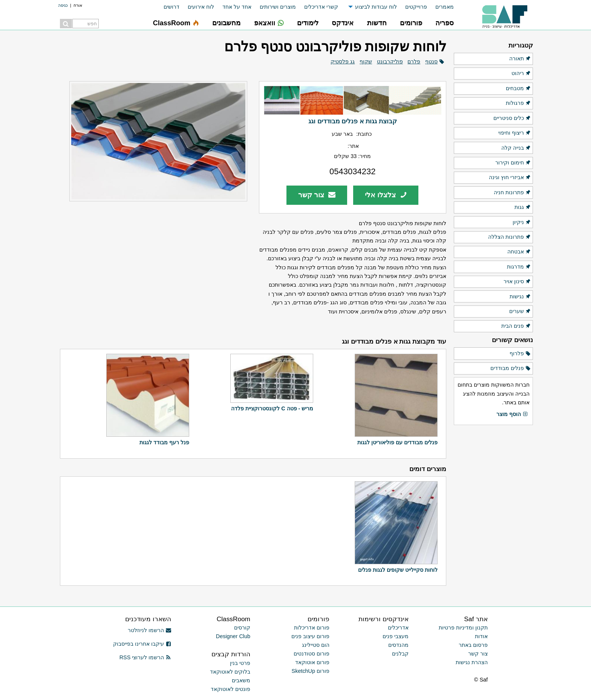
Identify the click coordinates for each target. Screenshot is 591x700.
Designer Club (233, 636)
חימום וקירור (513, 163)
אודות (481, 636)
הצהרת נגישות (472, 662)
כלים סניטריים (512, 118)
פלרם (414, 61)
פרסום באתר (473, 645)
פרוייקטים (416, 7)
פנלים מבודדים (511, 368)
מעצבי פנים (396, 636)
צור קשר (317, 195)
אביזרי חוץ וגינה (510, 178)
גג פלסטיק (343, 61)
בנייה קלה (516, 148)
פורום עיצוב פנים (310, 636)
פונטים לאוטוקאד (230, 689)
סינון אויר (517, 282)
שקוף (366, 61)
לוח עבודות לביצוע (376, 7)
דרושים (171, 7)
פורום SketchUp (311, 671)
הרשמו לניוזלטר (149, 630)
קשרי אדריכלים (321, 7)
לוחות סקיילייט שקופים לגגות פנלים (398, 570)
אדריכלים (398, 628)
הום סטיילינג (316, 645)
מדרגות (519, 267)
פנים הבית (516, 326)
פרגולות (518, 103)
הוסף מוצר (512, 414)
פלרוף (520, 354)
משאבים (241, 680)
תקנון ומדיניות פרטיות (463, 628)
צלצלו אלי (386, 195)
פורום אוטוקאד (312, 662)
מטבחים (518, 89)
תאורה (520, 59)
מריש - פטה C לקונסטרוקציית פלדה (272, 408)
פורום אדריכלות (312, 628)
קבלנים (400, 654)
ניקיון (522, 223)
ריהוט (521, 74)
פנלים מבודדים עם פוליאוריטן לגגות (397, 442)
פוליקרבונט (390, 61)
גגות (523, 207)
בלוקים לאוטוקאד (230, 672)
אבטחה (519, 252)
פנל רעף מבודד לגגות (164, 442)
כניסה (63, 5)
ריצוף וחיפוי (515, 133)
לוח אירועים (201, 7)
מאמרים (445, 7)
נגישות (520, 297)
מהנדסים (398, 645)
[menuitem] (440, 7)
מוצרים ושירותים (278, 7)
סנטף (431, 61)
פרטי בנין (240, 663)
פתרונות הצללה (510, 237)
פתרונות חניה (512, 193)
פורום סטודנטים (312, 654)
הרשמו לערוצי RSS (145, 657)
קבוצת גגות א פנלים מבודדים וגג (353, 121)
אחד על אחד (237, 7)
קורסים (242, 628)
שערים (520, 312)
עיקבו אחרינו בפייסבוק (142, 644)
